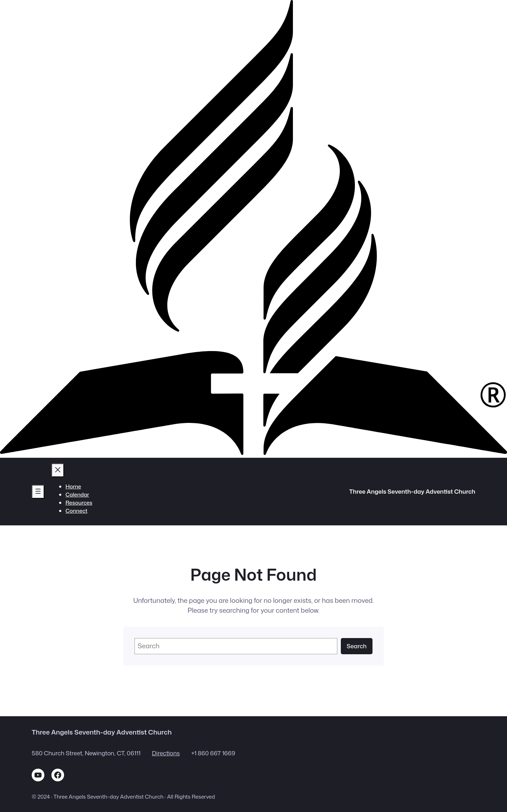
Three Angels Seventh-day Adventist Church (412, 491)
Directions (166, 753)
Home (73, 486)
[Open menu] (38, 492)
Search (356, 646)
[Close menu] (58, 470)
